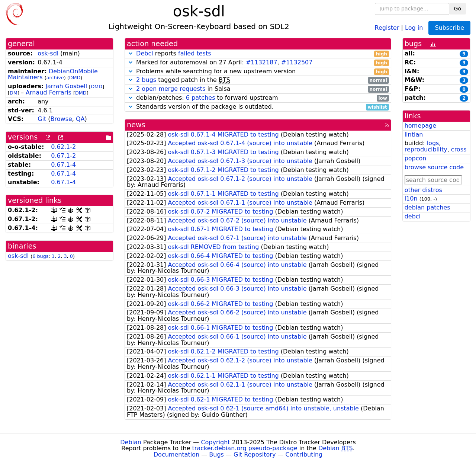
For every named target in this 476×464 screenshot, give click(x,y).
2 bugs (146, 80)
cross (459, 149)
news (136, 125)
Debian (131, 442)
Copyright (215, 442)
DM (14, 93)
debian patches (427, 207)
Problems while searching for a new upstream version (258, 72)
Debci (145, 53)
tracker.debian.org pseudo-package (245, 448)
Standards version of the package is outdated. (258, 107)
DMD (75, 78)
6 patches (201, 98)
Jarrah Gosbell (66, 86)
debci (413, 216)
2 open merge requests (171, 89)
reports (258, 54)
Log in (414, 27)
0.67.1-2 (63, 156)
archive (55, 78)
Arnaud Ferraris (49, 92)
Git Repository (255, 455)
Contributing (304, 455)
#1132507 (297, 62)
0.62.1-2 (63, 147)
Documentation (176, 455)
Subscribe (449, 28)
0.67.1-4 (63, 165)
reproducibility (426, 149)
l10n (411, 199)
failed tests (194, 53)
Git (42, 119)
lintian (414, 135)
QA (80, 119)
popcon (416, 158)
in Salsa (258, 89)
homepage (420, 126)
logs (433, 143)
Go (458, 9)
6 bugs (40, 256)
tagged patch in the (258, 80)
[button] (131, 53)
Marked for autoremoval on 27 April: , (258, 63)
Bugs (216, 455)
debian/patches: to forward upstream (258, 98)
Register (387, 27)
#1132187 (262, 62)
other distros (423, 190)
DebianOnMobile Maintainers (53, 74)
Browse (61, 119)
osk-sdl (48, 53)
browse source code (434, 167)
